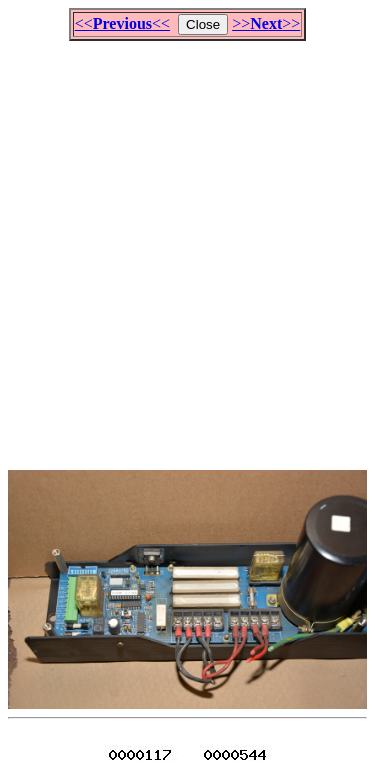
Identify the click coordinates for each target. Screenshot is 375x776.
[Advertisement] (187, 246)
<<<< (122, 23)
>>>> (266, 23)
